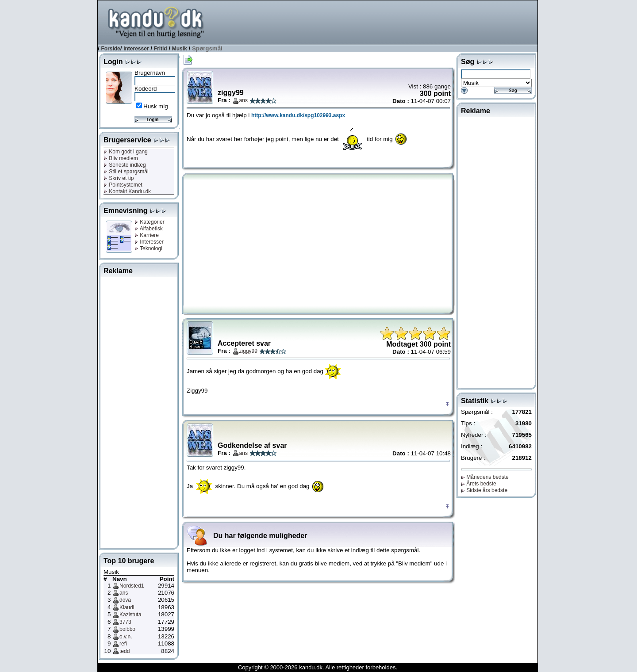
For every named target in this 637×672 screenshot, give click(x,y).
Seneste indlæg (125, 165)
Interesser (136, 49)
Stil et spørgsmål (126, 172)
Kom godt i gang (126, 152)
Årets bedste (479, 484)
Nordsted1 (132, 586)
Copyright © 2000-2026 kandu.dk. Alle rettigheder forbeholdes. (318, 667)
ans (124, 593)
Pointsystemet (123, 185)
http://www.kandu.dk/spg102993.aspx (298, 115)
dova (125, 600)
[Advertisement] (376, 22)
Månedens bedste (485, 477)
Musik (180, 49)
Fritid (161, 49)
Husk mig (156, 106)
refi (123, 644)
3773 (125, 622)
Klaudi (127, 607)
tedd (125, 651)
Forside (110, 49)
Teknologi (148, 248)
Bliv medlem (121, 158)
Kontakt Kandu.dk (127, 191)
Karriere (147, 235)
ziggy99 (248, 351)
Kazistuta (130, 615)
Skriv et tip (119, 178)
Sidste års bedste (484, 490)
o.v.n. (126, 637)
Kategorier (150, 222)
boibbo (127, 629)
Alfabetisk (149, 229)
